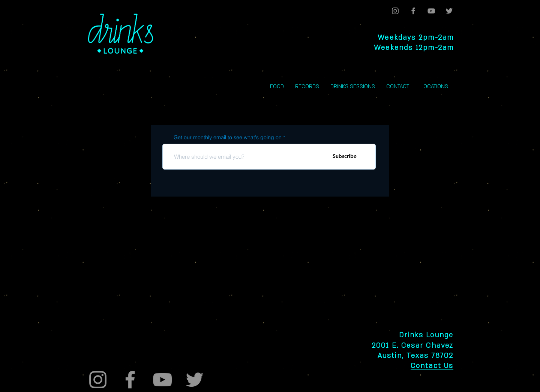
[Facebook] (413, 11)
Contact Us (432, 366)
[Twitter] (449, 11)
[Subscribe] (345, 156)
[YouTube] (431, 11)
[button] (434, 87)
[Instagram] (395, 11)
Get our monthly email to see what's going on (228, 137)
